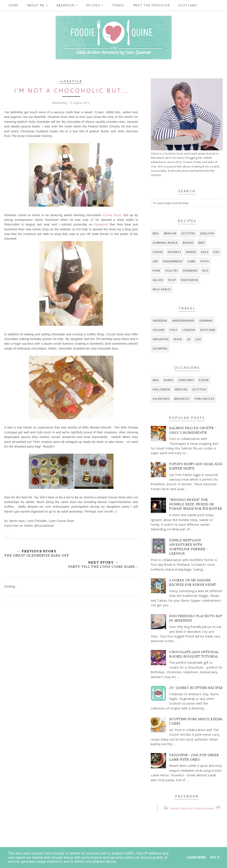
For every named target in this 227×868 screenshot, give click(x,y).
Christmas (186, 380)
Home (13, 5)
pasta (205, 261)
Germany (206, 321)
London (189, 330)
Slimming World (165, 243)
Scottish (188, 233)
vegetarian (190, 280)
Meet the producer (152, 5)
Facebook (101, 224)
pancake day (205, 399)
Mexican (170, 233)
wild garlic (162, 289)
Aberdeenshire (183, 321)
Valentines (161, 399)
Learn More (196, 857)
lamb (192, 261)
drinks (191, 252)
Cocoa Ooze (112, 215)
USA (198, 339)
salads (158, 280)
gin (155, 261)
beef (202, 243)
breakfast (182, 399)
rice (206, 271)
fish (216, 252)
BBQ (156, 233)
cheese (158, 252)
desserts (174, 252)
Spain (178, 339)
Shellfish (207, 233)
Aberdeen (67, 5)
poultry (172, 271)
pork (156, 271)
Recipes (95, 5)
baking (188, 243)
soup (172, 280)
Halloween (161, 389)
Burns (169, 380)
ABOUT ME (37, 5)
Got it (215, 857)
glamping (160, 349)
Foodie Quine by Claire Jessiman (192, 808)
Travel (118, 5)
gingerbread (173, 261)
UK (189, 339)
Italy (174, 330)
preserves (190, 271)
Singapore (161, 339)
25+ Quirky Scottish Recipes (196, 688)
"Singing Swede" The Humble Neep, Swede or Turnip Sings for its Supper (196, 504)
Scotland (188, 5)
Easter (204, 380)
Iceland (159, 330)
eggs (205, 252)
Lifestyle (71, 81)
